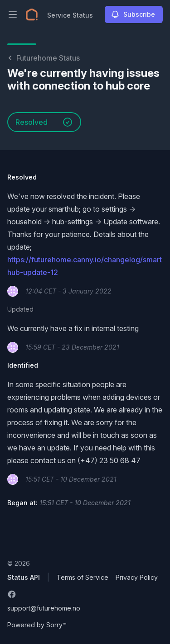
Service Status (70, 15)
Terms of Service (83, 577)
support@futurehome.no (44, 608)
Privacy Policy (137, 577)
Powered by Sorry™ (37, 625)
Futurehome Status (44, 58)
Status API (24, 577)
